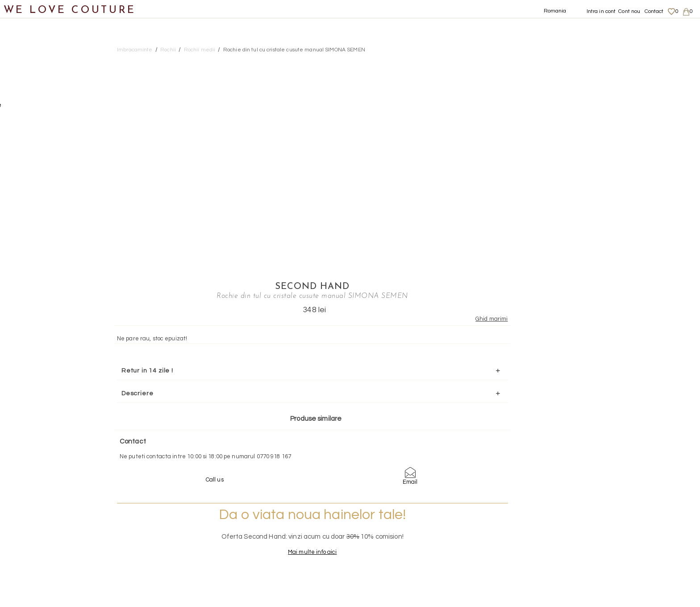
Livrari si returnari (600, 525)
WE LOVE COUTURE (70, 10)
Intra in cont (601, 11)
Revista (23, 434)
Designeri (26, 369)
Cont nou (629, 11)
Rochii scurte (50, 217)
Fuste (28, 87)
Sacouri (31, 239)
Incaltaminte (32, 283)
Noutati (23, 44)
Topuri (29, 261)
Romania (555, 11)
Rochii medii (48, 196)
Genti (19, 304)
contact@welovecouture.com (602, 456)
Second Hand (33, 347)
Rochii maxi (47, 174)
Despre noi (590, 516)
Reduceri (25, 412)
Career (585, 560)
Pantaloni (35, 131)
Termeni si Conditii (600, 551)
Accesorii (25, 326)
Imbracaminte (34, 66)
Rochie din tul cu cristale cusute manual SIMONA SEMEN (294, 50)
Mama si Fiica (33, 391)
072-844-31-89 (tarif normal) (406, 456)
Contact (654, 11)
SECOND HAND (577, 61)
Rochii (29, 153)
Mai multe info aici (577, 364)
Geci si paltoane (46, 109)
